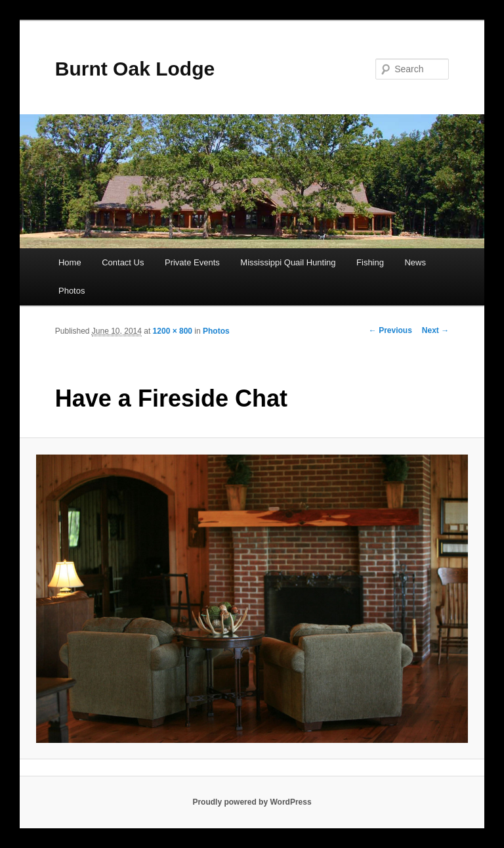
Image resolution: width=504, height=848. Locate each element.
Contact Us (123, 262)
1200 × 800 (173, 331)
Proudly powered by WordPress (252, 802)
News (415, 262)
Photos (72, 291)
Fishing (370, 262)
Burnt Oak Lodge (135, 69)
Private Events (192, 262)
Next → (435, 330)
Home (70, 262)
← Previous (390, 330)
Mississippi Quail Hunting (288, 262)
